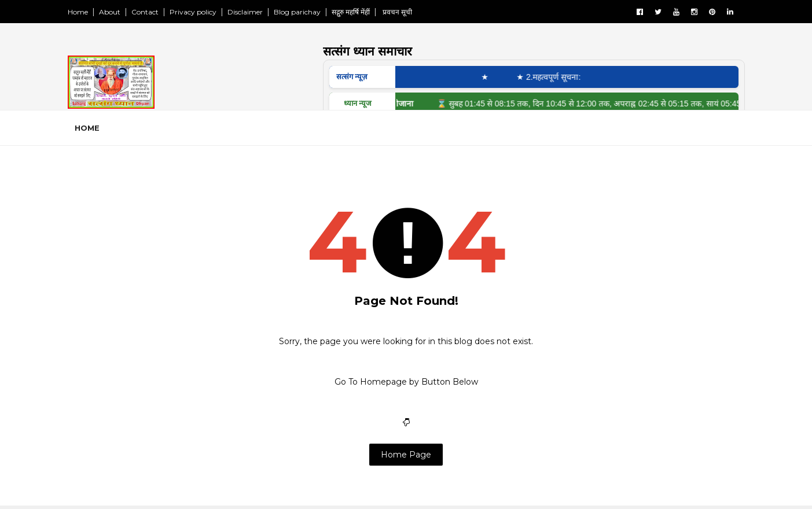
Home (78, 12)
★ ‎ (493, 77)
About (110, 12)
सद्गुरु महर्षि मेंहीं (351, 12)
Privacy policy (193, 12)
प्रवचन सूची (396, 12)
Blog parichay (297, 12)
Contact (145, 12)
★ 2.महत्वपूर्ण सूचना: (555, 77)
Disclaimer (245, 12)
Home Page (406, 455)
